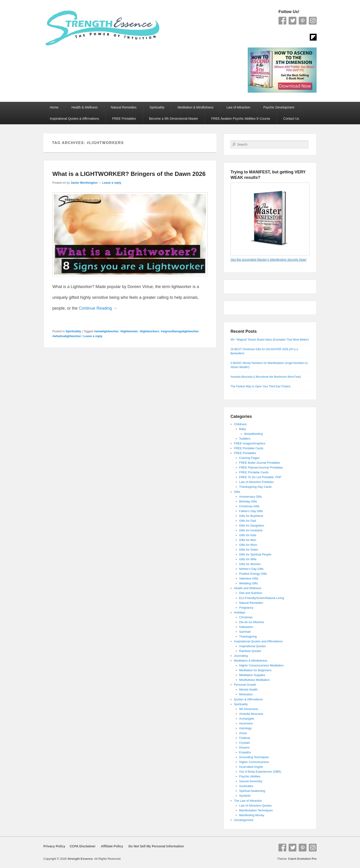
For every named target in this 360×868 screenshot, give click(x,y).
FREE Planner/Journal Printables (261, 467)
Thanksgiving (248, 636)
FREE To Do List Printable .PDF (260, 477)
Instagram (313, 21)
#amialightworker (106, 331)
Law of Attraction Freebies (256, 482)
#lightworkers (149, 331)
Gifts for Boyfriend (251, 516)
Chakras (245, 738)
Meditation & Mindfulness (195, 107)
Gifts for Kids (248, 535)
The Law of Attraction (248, 801)
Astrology (245, 728)
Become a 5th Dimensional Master (174, 119)
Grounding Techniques (254, 757)
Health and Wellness (248, 588)
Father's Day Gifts (251, 511)
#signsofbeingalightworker (180, 331)
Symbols (245, 796)
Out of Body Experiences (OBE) (260, 772)
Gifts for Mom (248, 545)
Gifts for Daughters (252, 526)
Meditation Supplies (252, 675)
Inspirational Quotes (253, 646)
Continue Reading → (98, 308)
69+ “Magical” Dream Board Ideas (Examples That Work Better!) (270, 340)
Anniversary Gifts (251, 497)
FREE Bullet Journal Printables (260, 463)
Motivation (246, 694)
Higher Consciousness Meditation (262, 665)
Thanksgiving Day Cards (256, 487)
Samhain (245, 632)
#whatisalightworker (67, 336)
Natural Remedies (124, 107)
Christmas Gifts (249, 506)
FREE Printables (124, 119)
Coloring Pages (249, 458)
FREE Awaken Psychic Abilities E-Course (241, 119)
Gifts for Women (250, 564)
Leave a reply (112, 183)
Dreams (245, 747)
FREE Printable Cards (249, 448)
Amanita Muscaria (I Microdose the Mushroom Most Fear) (266, 377)
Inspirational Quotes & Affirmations (75, 119)
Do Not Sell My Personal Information (153, 846)
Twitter (292, 21)
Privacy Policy (54, 846)
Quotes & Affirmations (248, 699)
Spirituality (157, 107)
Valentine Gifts (249, 578)
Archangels (247, 719)
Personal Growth (245, 685)
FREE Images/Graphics (250, 443)
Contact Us (291, 119)
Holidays (240, 612)
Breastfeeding (253, 434)
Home (54, 107)
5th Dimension (249, 709)
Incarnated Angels (251, 767)
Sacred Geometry (251, 781)
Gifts (237, 492)
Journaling (241, 656)
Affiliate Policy (112, 846)
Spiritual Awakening (252, 791)
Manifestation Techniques (256, 810)
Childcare (240, 424)
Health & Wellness (84, 107)
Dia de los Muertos (252, 622)
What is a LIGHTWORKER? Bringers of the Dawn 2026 (129, 174)
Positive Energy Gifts (253, 574)
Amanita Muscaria (251, 714)
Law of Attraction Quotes (256, 806)
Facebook (282, 21)
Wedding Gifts (249, 583)
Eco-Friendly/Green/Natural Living (262, 598)
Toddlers (245, 439)
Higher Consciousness (254, 762)
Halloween (246, 627)
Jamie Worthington (84, 183)
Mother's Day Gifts (252, 569)
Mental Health (248, 689)
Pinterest (303, 21)
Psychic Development (279, 107)
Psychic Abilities (250, 776)
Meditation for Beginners (255, 670)
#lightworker (129, 331)
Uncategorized (244, 820)
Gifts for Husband (251, 530)
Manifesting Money (252, 815)
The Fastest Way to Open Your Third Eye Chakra (260, 386)
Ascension (246, 723)
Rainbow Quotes (250, 651)
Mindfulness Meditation (255, 680)
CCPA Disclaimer (81, 846)
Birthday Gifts (248, 501)
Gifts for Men (248, 540)
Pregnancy (246, 608)
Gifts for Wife (248, 559)
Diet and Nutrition (251, 593)
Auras (243, 733)
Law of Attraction (239, 107)
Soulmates (246, 786)
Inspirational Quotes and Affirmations (258, 641)
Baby (243, 429)
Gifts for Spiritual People (255, 554)
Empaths (245, 752)
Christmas (246, 617)
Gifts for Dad (248, 521)
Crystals (245, 743)
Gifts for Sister (249, 550)
